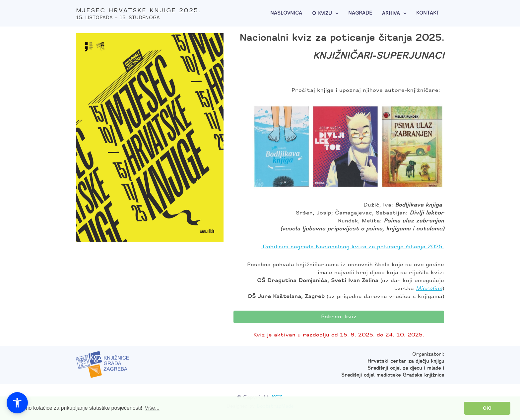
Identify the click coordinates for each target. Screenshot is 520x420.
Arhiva (391, 14)
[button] (17, 403)
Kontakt (428, 13)
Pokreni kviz (339, 317)
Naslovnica (286, 13)
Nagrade (360, 13)
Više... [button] (152, 408)
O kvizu (322, 14)
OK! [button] (487, 408)
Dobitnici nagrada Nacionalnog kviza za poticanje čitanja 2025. (352, 247)
